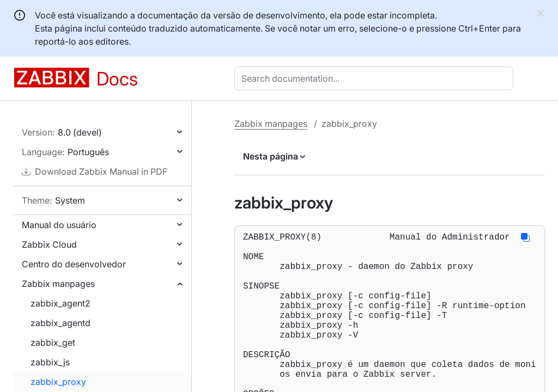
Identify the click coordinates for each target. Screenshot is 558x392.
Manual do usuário (59, 225)
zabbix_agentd (60, 323)
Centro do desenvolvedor (74, 264)
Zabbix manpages (58, 284)
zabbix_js (50, 362)
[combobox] (376, 78)
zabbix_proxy (58, 382)
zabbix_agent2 (60, 303)
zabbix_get (53, 342)
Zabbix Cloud (49, 244)
